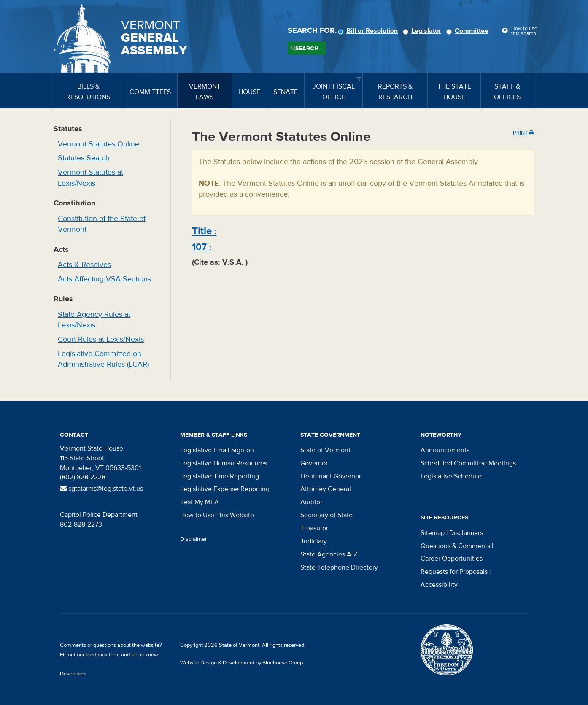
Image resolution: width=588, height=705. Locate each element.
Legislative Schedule (451, 476)
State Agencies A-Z (329, 554)
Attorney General (326, 489)
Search (307, 49)
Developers (73, 674)
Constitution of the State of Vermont (102, 224)
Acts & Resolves (84, 265)
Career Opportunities (452, 559)
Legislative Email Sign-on (217, 450)
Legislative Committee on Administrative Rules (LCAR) (103, 359)
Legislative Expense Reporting (225, 489)
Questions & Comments (455, 546)
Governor (314, 463)
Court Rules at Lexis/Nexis (101, 339)
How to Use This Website (217, 515)
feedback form (103, 655)
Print (523, 133)
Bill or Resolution (369, 31)
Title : (204, 231)
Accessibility (439, 585)
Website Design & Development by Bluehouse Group (241, 663)
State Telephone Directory (339, 567)
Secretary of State (326, 515)
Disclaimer (194, 539)
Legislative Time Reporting (220, 476)
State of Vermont (325, 450)
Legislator (423, 31)
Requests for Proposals (454, 572)
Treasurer (314, 528)
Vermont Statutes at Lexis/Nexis (90, 178)
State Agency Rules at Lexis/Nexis (94, 320)
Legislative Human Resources (224, 463)
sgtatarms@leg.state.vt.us (101, 489)
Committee (469, 31)
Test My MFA (200, 502)
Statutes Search (84, 158)
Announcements (445, 450)
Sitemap (433, 533)
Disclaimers (466, 533)
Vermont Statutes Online (98, 144)
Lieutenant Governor (331, 476)
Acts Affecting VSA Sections (104, 279)
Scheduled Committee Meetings (468, 463)
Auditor (311, 502)
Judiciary (314, 541)
